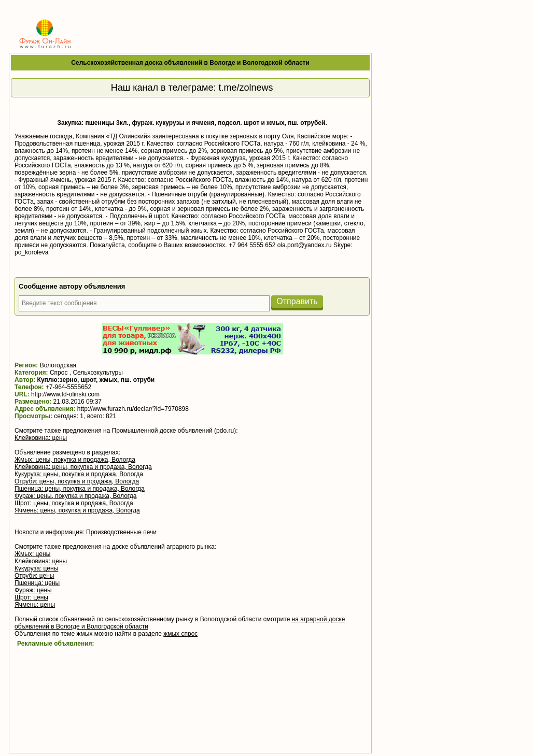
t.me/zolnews (246, 88)
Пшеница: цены (37, 583)
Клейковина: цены (41, 438)
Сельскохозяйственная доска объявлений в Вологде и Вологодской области (190, 63)
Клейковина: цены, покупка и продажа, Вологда (83, 467)
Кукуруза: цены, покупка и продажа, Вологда (79, 474)
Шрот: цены (31, 597)
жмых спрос (180, 634)
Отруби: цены (34, 576)
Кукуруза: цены (36, 568)
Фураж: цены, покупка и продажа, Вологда (75, 496)
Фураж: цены (33, 590)
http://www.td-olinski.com (65, 394)
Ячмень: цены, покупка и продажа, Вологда (77, 510)
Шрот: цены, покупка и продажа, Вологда (74, 503)
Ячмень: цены (35, 605)
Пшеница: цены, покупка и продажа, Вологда (80, 489)
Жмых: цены (32, 554)
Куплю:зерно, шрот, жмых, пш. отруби (96, 380)
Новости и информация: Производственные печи (86, 532)
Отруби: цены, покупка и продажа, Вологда (77, 481)
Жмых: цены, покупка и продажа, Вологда (75, 460)
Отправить (297, 301)
